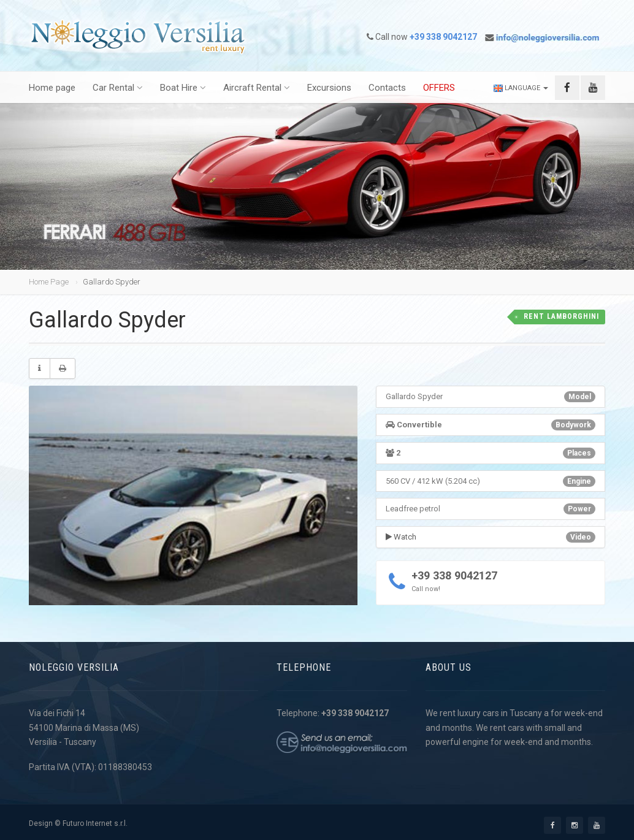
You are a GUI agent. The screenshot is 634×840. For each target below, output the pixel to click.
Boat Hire (183, 88)
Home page (52, 88)
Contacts (387, 88)
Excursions (329, 88)
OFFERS (439, 88)
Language (521, 89)
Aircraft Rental (257, 88)
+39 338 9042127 (454, 575)
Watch (401, 537)
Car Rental (118, 88)
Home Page (49, 282)
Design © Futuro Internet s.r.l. (78, 823)
